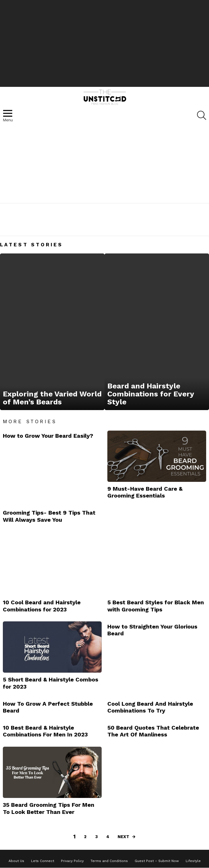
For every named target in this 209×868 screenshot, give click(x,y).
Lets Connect (43, 861)
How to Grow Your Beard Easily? (48, 436)
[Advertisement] (104, 43)
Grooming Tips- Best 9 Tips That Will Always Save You (49, 516)
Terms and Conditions (109, 861)
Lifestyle (193, 861)
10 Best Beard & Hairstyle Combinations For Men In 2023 (45, 731)
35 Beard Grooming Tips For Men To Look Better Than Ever (49, 808)
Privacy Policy (72, 861)
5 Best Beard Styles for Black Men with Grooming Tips (156, 606)
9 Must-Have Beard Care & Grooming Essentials (145, 492)
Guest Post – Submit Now (157, 861)
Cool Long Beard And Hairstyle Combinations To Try (150, 707)
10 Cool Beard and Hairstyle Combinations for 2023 (42, 606)
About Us (16, 861)
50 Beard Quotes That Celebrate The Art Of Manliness (153, 731)
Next (123, 837)
